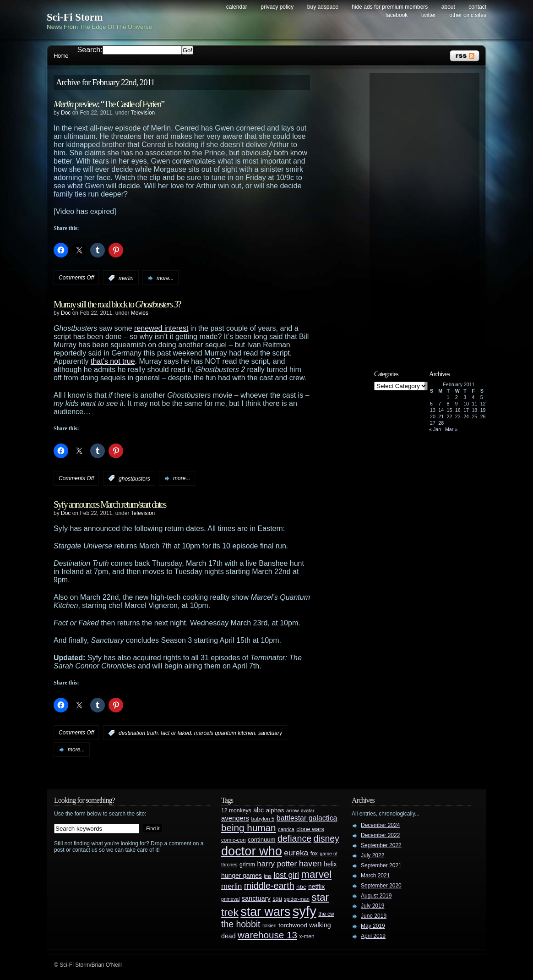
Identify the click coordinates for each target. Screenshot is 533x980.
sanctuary (270, 733)
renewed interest (161, 328)
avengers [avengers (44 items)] (235, 818)
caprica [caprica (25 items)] (286, 829)
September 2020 (381, 886)
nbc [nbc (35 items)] (301, 887)
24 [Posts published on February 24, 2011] (466, 416)
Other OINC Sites (468, 15)
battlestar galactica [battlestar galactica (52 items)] (307, 818)
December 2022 (380, 835)
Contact (477, 7)
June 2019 (374, 916)
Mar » (451, 429)
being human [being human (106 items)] (249, 828)
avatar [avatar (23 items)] (308, 810)
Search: (90, 50)
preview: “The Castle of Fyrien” (109, 104)
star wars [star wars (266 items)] (265, 912)
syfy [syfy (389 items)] (305, 911)
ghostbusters (134, 478)
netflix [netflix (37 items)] (316, 887)
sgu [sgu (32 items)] (277, 899)
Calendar (237, 7)
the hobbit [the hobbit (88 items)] (241, 924)
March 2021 (375, 876)
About (448, 7)
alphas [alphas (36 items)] (275, 810)
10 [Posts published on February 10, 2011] (466, 404)
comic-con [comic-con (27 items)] (233, 840)
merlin (126, 278)
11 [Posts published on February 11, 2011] (474, 404)
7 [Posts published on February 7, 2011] (440, 404)
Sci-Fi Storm (75, 17)
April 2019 (373, 936)
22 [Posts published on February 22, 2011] (450, 416)
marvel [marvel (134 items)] (316, 874)
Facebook (397, 15)
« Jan (435, 429)
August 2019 (376, 896)
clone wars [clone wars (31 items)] (310, 829)
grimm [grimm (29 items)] (247, 865)
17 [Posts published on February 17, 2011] (466, 410)
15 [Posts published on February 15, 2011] (450, 410)
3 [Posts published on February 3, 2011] (465, 397)
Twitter (429, 15)
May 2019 (373, 926)
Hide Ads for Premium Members (390, 7)
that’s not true (113, 361)
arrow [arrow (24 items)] (292, 810)
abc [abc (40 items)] (258, 810)
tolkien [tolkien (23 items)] (269, 925)
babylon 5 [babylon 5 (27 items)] (263, 818)
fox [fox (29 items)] (314, 854)
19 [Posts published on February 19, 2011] (483, 410)
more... (165, 278)
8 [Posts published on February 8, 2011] (448, 404)
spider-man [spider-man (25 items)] (297, 899)
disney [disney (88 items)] (326, 838)
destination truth (138, 733)
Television (143, 113)
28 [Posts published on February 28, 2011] (441, 423)
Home (61, 56)
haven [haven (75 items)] (310, 863)
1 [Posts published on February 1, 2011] (448, 397)
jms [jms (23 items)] (268, 876)
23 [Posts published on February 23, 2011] (458, 416)
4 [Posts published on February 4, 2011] (473, 397)
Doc (66, 113)
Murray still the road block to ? (117, 304)
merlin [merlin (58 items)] (231, 886)
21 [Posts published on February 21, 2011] (441, 416)
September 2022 (381, 845)
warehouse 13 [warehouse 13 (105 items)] (267, 935)
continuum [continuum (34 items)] (262, 840)
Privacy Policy (277, 7)
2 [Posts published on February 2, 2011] (457, 397)
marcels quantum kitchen (225, 733)
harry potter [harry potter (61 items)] (277, 864)
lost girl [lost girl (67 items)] (286, 875)
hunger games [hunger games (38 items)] (242, 876)
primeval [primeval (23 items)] (230, 899)
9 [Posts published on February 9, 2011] (457, 404)
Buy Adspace (323, 7)
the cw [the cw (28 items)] (326, 914)
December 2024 (380, 825)
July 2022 (373, 855)
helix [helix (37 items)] (330, 864)
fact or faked (176, 733)
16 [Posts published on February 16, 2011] (458, 410)
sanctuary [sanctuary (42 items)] (256, 898)
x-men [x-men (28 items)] (307, 936)
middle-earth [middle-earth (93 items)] (269, 886)
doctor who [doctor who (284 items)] (252, 851)
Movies (140, 313)
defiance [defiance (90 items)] (294, 838)
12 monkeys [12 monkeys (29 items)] (236, 810)
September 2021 (381, 865)
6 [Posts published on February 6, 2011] (431, 404)
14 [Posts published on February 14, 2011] (441, 410)
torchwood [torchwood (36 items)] (293, 925)
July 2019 (373, 906)
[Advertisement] (429, 214)
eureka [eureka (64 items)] (296, 853)
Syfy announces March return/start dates (110, 504)
